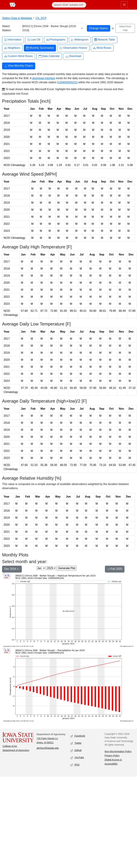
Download (73, 56)
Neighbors (12, 48)
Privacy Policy (112, 756)
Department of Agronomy (16, 750)
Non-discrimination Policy (118, 751)
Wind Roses (102, 48)
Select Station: (7, 28)
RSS (75, 765)
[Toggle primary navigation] (124, 5)
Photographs (56, 40)
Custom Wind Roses (19, 56)
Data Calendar (49, 56)
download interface (44, 78)
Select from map (125, 28)
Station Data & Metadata (17, 18)
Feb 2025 (115, 569)
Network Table (105, 40)
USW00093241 (67, 82)
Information (13, 40)
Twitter (76, 743)
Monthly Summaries (40, 48)
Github (76, 750)
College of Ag (10, 746)
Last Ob (34, 40)
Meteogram (80, 40)
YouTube (77, 758)
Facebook (78, 736)
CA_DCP (41, 18)
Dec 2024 (12, 569)
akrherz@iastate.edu (48, 748)
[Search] (69, 5)
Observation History (73, 48)
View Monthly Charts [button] (19, 66)
